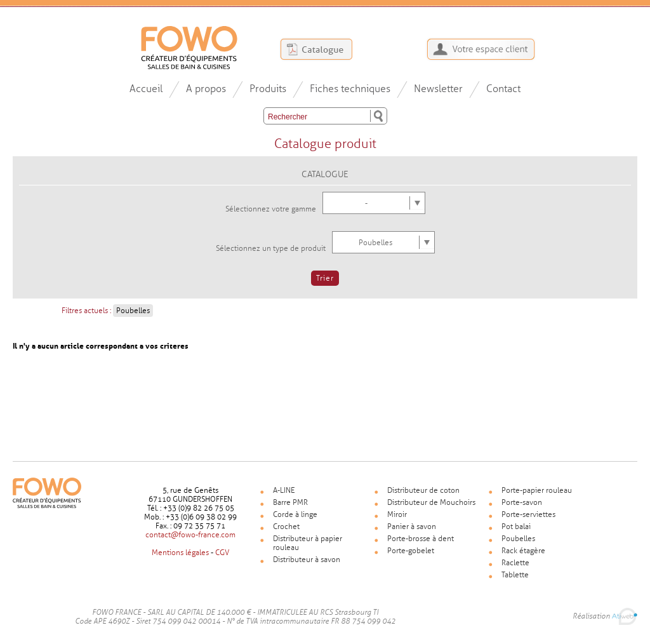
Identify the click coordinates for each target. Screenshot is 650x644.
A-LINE (284, 490)
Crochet (286, 527)
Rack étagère (523, 551)
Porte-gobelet (411, 551)
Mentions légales (180, 553)
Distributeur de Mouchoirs (431, 502)
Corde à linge (295, 514)
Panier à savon (412, 527)
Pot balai (516, 527)
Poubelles (518, 539)
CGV (222, 553)
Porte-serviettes (528, 514)
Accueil (146, 89)
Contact (503, 89)
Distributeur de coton (423, 490)
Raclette (515, 563)
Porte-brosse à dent (421, 539)
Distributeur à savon (307, 560)
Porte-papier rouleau (537, 490)
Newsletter (438, 89)
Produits (268, 89)
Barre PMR (290, 502)
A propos (206, 89)
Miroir (397, 514)
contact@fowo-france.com (190, 535)
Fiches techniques (350, 89)
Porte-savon (522, 502)
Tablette (515, 575)
